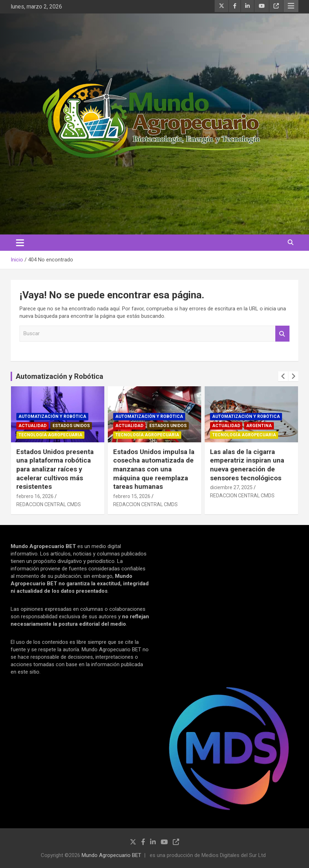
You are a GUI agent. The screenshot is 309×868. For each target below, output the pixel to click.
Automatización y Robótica (59, 376)
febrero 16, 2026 (35, 496)
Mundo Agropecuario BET (111, 855)
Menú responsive (291, 6)
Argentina (259, 426)
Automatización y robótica (52, 416)
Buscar (282, 334)
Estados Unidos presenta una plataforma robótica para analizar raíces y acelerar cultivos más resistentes (55, 469)
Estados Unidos (71, 426)
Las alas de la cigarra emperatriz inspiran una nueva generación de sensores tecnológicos (247, 465)
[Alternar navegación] (20, 243)
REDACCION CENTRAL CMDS (49, 504)
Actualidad (32, 426)
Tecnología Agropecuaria (50, 435)
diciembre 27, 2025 (231, 487)
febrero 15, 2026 (132, 496)
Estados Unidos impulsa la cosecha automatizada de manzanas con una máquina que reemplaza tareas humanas (154, 469)
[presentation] (283, 376)
